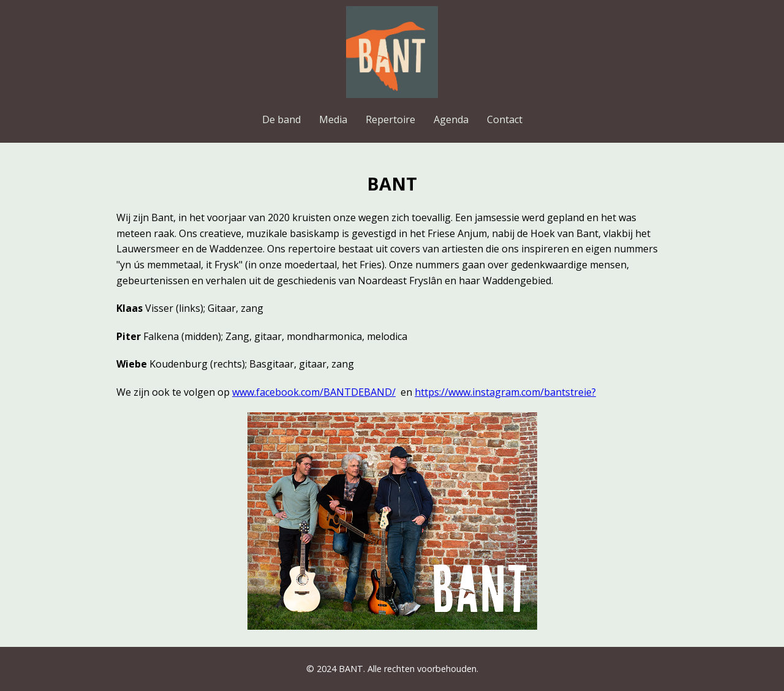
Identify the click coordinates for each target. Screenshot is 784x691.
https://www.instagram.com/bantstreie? (505, 392)
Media (333, 119)
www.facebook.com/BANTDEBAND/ (314, 392)
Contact (505, 119)
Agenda (451, 119)
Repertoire (390, 119)
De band (281, 119)
